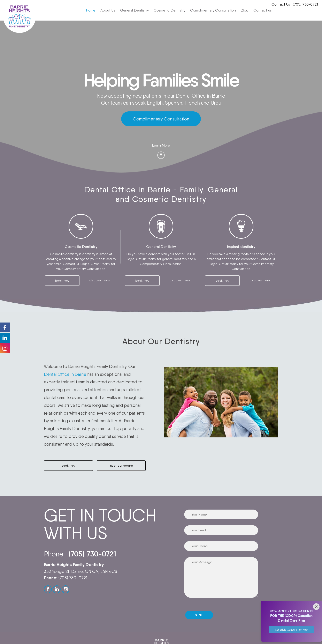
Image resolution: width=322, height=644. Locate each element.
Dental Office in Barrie (65, 374)
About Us (108, 10)
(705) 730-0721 (305, 4)
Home (91, 10)
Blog (245, 10)
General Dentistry (134, 10)
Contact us (263, 10)
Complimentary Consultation (213, 10)
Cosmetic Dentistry (169, 10)
